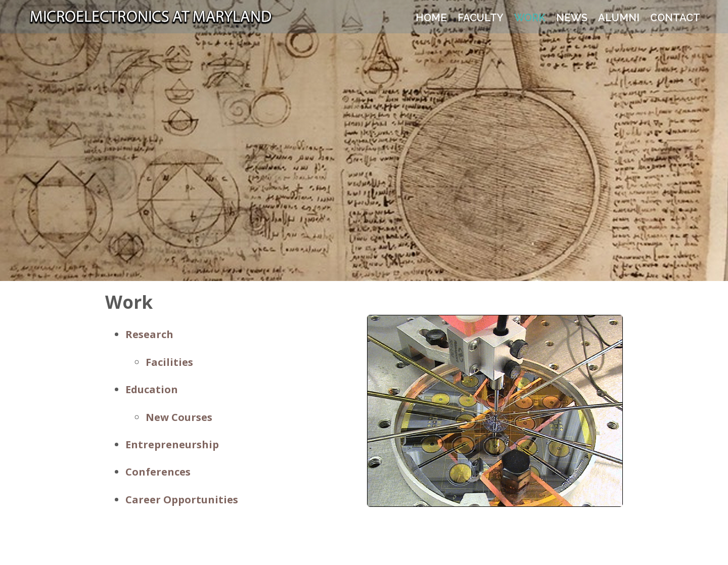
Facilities (169, 362)
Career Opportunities (182, 500)
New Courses (179, 417)
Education (152, 389)
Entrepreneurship (172, 444)
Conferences (158, 472)
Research (149, 334)
